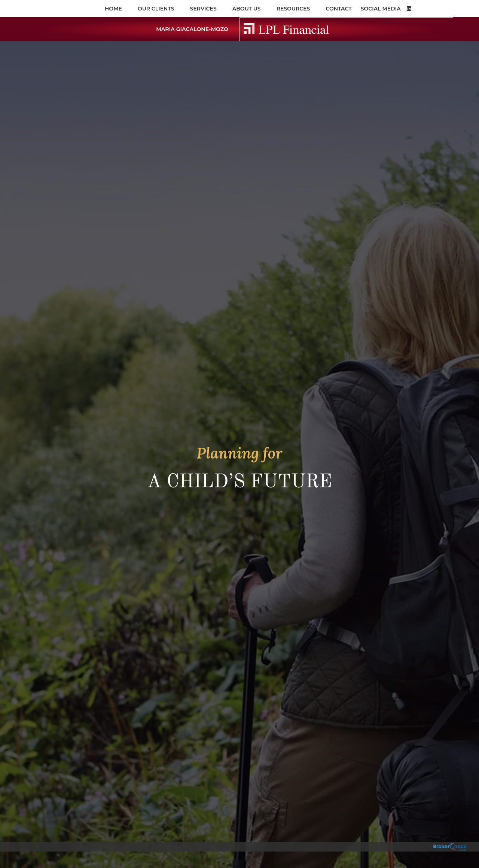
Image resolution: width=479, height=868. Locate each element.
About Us (247, 9)
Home (113, 9)
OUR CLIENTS (156, 9)
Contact (338, 9)
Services (203, 9)
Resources (293, 9)
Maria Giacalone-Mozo (190, 29)
